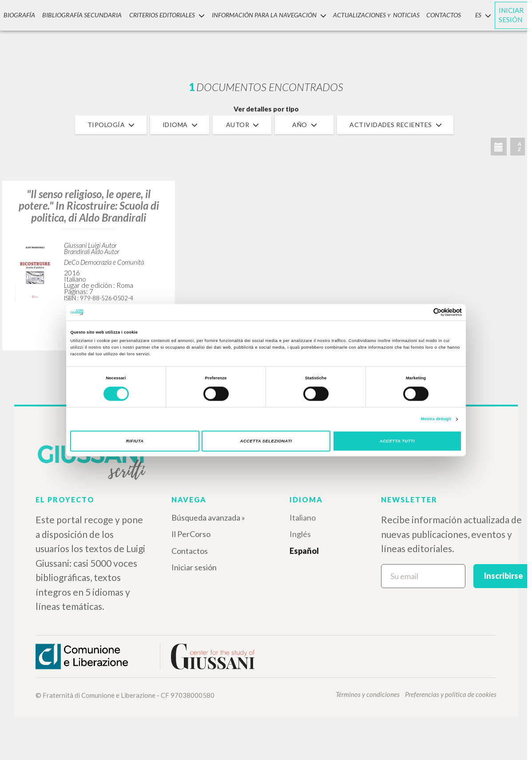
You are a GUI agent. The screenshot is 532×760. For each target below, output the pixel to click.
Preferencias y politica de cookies (451, 694)
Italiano (303, 517)
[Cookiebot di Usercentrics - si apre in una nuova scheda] (423, 312)
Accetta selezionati (266, 441)
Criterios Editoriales (162, 15)
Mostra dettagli (436, 419)
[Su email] (423, 576)
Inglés (300, 534)
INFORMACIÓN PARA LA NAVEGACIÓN (264, 15)
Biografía (19, 15)
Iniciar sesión (194, 567)
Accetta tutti (397, 441)
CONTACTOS (440, 15)
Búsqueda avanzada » (208, 517)
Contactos (190, 551)
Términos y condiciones (368, 694)
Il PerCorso (191, 534)
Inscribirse (504, 576)
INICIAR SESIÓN (507, 15)
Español (304, 551)
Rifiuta (135, 441)
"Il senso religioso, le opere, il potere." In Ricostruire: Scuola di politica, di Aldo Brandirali (89, 206)
